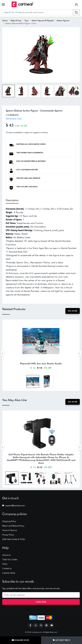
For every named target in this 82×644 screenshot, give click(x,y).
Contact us (7, 568)
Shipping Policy (9, 521)
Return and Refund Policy (13, 526)
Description (12, 200)
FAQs (5, 564)
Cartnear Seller (9, 573)
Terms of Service (9, 530)
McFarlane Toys (14, 119)
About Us (6, 555)
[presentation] (2, 354)
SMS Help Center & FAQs (13, 539)
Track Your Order (10, 559)
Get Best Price (61, 640)
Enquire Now (21, 640)
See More (73, 311)
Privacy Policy (8, 535)
